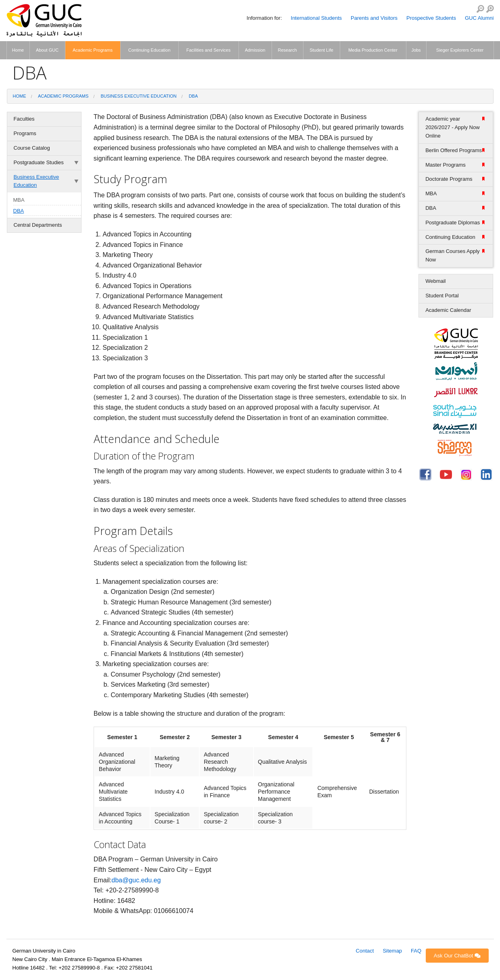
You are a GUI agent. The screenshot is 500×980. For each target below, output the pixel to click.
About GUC (47, 50)
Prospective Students (431, 18)
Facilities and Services (208, 50)
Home (18, 50)
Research (287, 50)
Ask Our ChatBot (457, 956)
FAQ (416, 951)
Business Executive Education (138, 96)
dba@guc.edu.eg (136, 880)
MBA (19, 200)
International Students (316, 18)
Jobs (416, 50)
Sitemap (392, 951)
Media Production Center (373, 50)
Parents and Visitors (374, 18)
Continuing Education (150, 50)
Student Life (321, 50)
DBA (194, 96)
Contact (365, 951)
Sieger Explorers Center (460, 50)
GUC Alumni (479, 18)
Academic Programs (93, 50)
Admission (255, 50)
